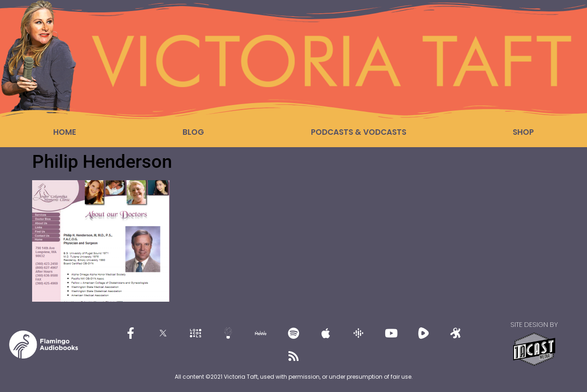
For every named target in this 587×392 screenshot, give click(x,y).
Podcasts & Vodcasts (359, 132)
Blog (193, 132)
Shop (523, 132)
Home (65, 132)
